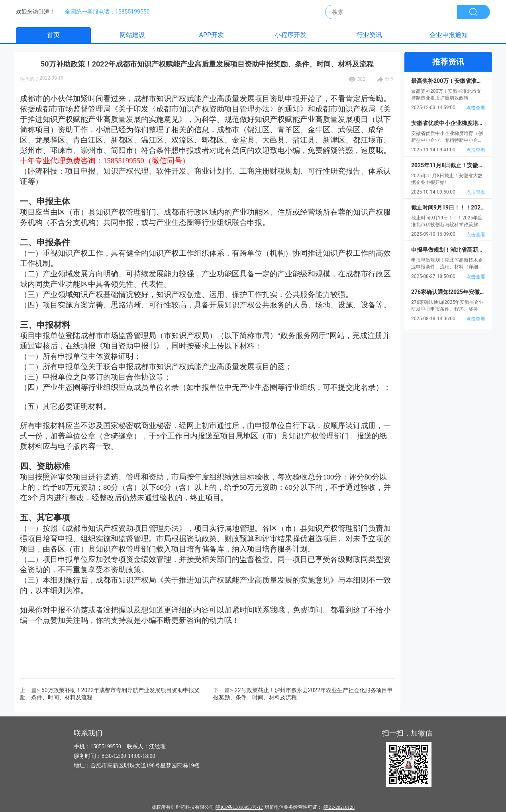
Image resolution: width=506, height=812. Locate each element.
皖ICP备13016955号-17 (239, 807)
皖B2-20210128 (339, 807)
